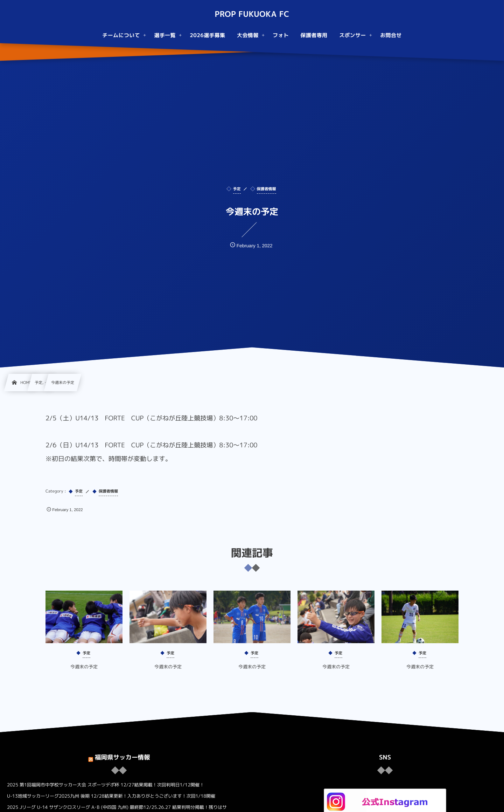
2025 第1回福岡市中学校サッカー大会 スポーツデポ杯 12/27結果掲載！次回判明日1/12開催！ (106, 785)
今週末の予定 (84, 672)
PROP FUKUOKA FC (252, 14)
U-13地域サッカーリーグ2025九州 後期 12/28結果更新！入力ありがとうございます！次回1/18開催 (111, 796)
